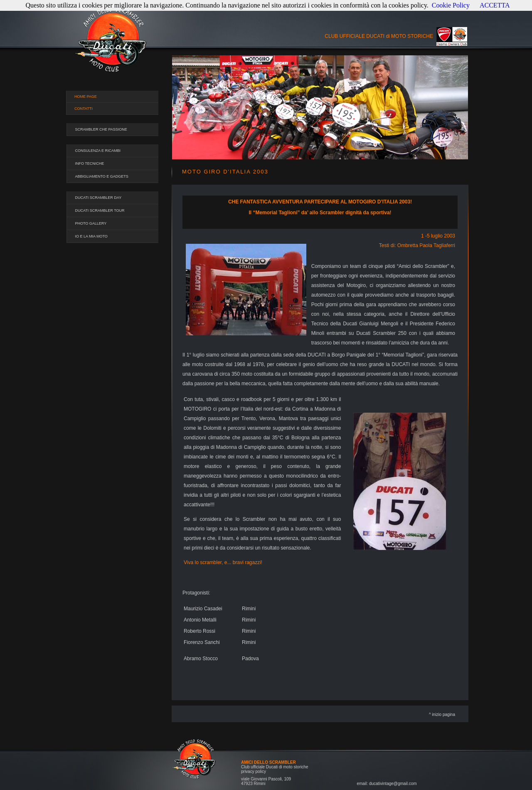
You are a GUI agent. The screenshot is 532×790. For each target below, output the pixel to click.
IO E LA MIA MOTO (91, 236)
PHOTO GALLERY (91, 223)
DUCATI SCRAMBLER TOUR (100, 211)
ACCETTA (495, 5)
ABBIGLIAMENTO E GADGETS (102, 176)
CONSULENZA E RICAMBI (98, 151)
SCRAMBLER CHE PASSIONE (101, 129)
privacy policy (254, 771)
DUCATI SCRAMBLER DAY (99, 198)
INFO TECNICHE (90, 163)
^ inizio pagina (442, 714)
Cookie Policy (451, 5)
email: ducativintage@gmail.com (387, 784)
